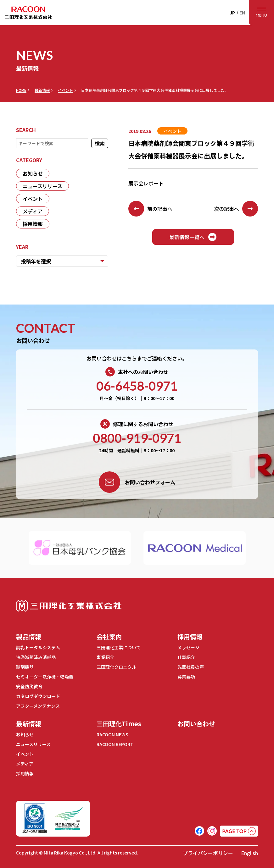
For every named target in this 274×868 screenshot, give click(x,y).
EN (242, 13)
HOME (21, 90)
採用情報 (33, 224)
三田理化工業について (119, 647)
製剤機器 (25, 667)
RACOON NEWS (112, 734)
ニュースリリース (42, 186)
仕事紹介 (186, 657)
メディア (33, 211)
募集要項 (186, 677)
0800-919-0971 (137, 438)
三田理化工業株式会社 (69, 606)
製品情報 (29, 637)
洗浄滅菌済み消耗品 (36, 657)
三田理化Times (119, 724)
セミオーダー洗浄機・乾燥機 (45, 677)
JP (232, 13)
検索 (100, 143)
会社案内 (109, 637)
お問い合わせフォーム (137, 482)
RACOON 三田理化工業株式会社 (28, 13)
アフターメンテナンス (38, 706)
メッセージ (188, 647)
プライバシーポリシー (208, 853)
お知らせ (33, 173)
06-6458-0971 (137, 386)
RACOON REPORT (115, 744)
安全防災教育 (29, 686)
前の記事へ (150, 209)
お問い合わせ (196, 724)
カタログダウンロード (38, 696)
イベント (65, 90)
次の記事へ (236, 209)
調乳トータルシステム (38, 647)
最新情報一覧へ (193, 237)
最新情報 (42, 90)
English (249, 853)
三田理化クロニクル (116, 667)
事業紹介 (105, 657)
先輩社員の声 (191, 667)
